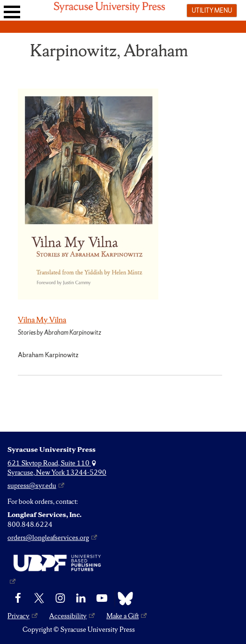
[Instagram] (60, 599)
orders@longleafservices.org (48, 538)
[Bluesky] (123, 599)
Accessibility (68, 616)
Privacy (19, 616)
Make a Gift (123, 616)
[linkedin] (81, 599)
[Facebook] (18, 599)
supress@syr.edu (32, 486)
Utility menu (212, 10)
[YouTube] (102, 599)
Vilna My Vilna (42, 320)
